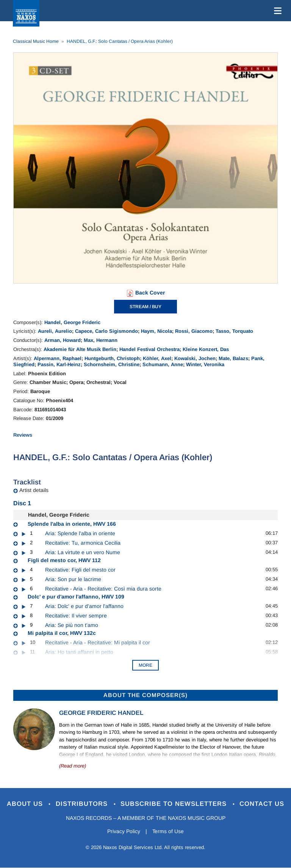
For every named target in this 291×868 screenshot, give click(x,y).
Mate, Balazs (233, 358)
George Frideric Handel (101, 713)
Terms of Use (168, 831)
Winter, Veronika (205, 364)
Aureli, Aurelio (55, 331)
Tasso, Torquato (234, 331)
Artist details (34, 490)
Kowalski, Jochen (195, 358)
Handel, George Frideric (72, 322)
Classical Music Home (36, 41)
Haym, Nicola (156, 331)
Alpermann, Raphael (58, 358)
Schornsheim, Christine (112, 364)
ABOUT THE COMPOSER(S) (145, 695)
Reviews (23, 435)
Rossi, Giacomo (194, 331)
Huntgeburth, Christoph (112, 358)
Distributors (83, 804)
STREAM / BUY (145, 307)
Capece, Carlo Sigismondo (106, 331)
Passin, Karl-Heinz (59, 364)
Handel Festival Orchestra (149, 349)
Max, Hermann (101, 340)
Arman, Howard (63, 340)
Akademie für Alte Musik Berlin (80, 349)
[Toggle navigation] (276, 11)
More (145, 665)
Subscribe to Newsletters (175, 804)
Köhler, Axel (157, 358)
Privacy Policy (124, 831)
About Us (26, 804)
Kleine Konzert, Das (206, 349)
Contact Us (263, 804)
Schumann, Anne (163, 364)
